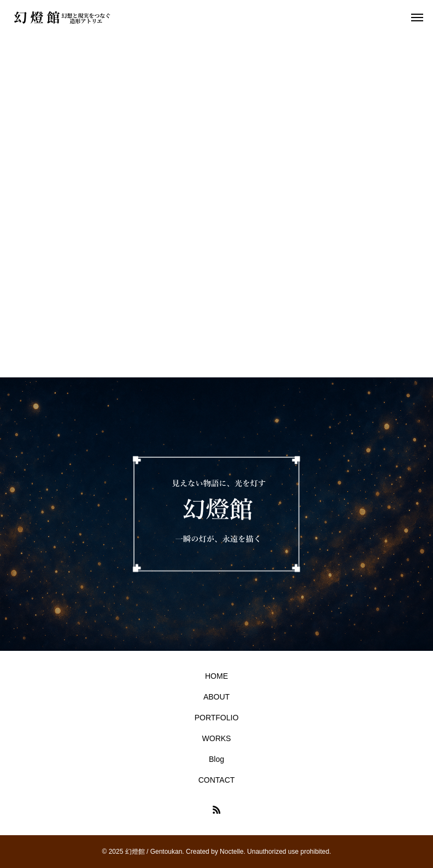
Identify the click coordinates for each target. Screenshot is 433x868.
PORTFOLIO (217, 718)
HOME (216, 676)
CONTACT (217, 780)
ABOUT (216, 697)
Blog (216, 759)
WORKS (217, 738)
